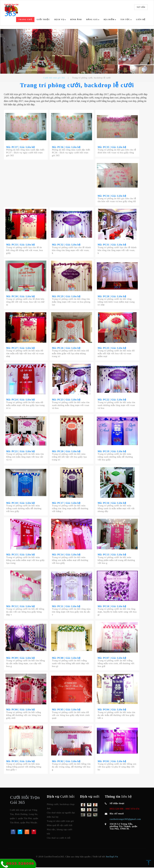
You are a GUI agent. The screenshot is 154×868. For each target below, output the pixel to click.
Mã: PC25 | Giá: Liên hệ (112, 348)
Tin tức (126, 20)
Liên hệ (141, 20)
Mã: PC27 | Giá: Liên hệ (21, 348)
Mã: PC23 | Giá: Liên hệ (66, 400)
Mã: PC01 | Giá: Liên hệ (112, 762)
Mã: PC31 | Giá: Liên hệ (112, 245)
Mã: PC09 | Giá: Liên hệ (21, 658)
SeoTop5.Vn (112, 857)
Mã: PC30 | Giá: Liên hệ (21, 297)
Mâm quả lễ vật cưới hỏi (60, 826)
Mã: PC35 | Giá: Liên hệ (112, 147)
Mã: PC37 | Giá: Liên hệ (21, 147)
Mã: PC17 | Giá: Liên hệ (66, 503)
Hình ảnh (76, 20)
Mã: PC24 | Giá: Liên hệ (21, 400)
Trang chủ (25, 20)
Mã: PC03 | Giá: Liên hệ (21, 762)
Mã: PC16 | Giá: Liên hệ (112, 503)
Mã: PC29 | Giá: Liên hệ (66, 297)
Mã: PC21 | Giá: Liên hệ (21, 451)
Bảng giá (93, 20)
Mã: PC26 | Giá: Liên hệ (66, 348)
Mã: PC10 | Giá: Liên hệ (112, 607)
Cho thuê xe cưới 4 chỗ (59, 838)
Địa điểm (110, 20)
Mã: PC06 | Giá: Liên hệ (21, 710)
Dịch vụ (60, 20)
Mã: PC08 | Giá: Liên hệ (66, 658)
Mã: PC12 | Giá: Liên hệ (21, 607)
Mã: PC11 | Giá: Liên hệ (66, 607)
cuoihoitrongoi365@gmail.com (125, 820)
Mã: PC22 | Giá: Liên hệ (112, 400)
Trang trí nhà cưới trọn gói (60, 822)
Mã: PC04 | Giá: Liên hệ (112, 710)
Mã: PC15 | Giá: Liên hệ (21, 555)
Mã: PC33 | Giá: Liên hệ (21, 245)
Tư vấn (141, 7)
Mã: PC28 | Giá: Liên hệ (112, 297)
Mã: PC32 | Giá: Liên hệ (66, 245)
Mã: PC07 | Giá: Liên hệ (112, 658)
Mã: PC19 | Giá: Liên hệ (112, 451)
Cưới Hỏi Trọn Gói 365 (25, 800)
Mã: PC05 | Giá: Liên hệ (66, 710)
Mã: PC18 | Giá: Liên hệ (21, 503)
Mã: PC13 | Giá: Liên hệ (112, 555)
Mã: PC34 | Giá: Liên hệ (112, 196)
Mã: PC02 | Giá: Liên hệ (66, 762)
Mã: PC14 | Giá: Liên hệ (66, 555)
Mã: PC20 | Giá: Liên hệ (66, 451)
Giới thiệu (43, 20)
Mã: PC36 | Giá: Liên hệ (66, 147)
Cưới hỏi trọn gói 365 (54, 78)
